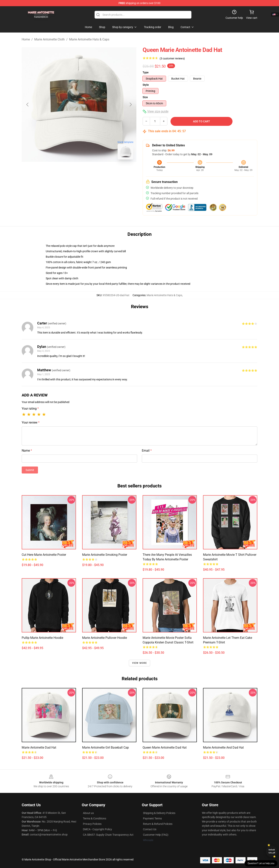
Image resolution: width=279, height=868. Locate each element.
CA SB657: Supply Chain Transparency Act (108, 835)
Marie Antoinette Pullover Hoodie (105, 638)
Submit (30, 470)
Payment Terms (152, 818)
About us (88, 813)
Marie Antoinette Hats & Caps (89, 39)
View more (140, 663)
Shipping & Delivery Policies (159, 813)
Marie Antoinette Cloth (50, 39)
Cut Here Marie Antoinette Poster (44, 555)
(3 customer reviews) (172, 58)
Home (26, 39)
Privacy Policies (92, 824)
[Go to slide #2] (89, 171)
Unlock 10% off (272, 851)
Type (146, 72)
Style (146, 85)
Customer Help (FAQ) (156, 835)
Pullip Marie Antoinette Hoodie (42, 638)
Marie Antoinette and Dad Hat (223, 747)
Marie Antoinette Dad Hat (39, 747)
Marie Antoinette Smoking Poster (105, 555)
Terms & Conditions (95, 818)
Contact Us (150, 829)
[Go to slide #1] (69, 171)
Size (145, 97)
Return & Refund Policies (158, 824)
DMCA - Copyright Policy (97, 829)
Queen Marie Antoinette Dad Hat (165, 747)
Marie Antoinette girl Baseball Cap (105, 747)
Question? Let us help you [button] (261, 863)
